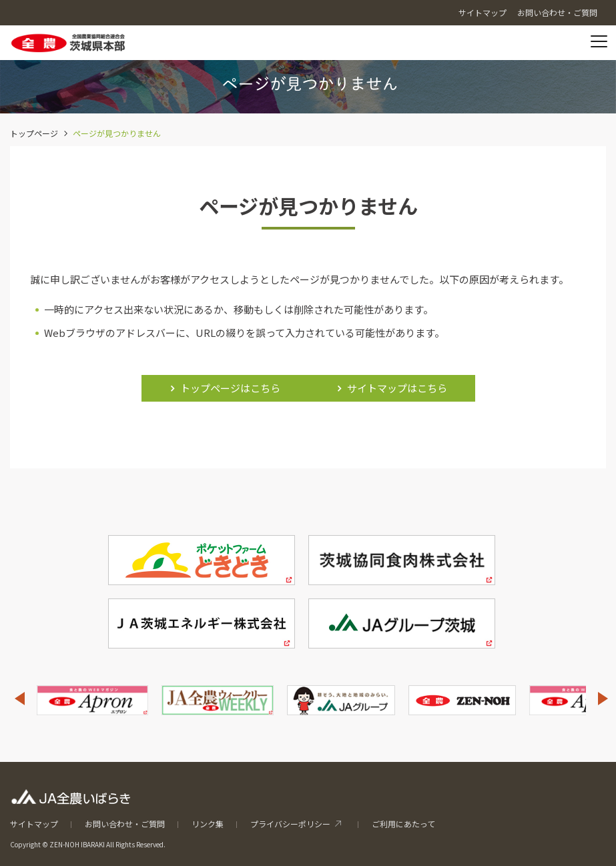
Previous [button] (19, 699)
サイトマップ (34, 824)
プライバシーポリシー (290, 824)
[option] (92, 700)
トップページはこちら (230, 388)
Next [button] (603, 699)
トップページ (34, 133)
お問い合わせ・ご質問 (125, 824)
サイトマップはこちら (397, 388)
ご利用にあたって (403, 824)
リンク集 (208, 824)
